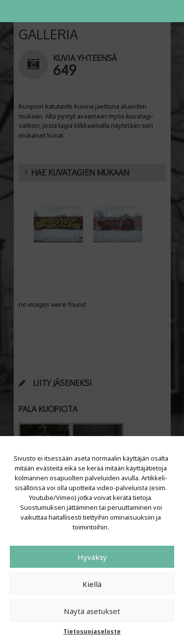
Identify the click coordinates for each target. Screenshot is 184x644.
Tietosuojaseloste (92, 631)
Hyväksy (92, 557)
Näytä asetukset (92, 611)
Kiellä (92, 584)
